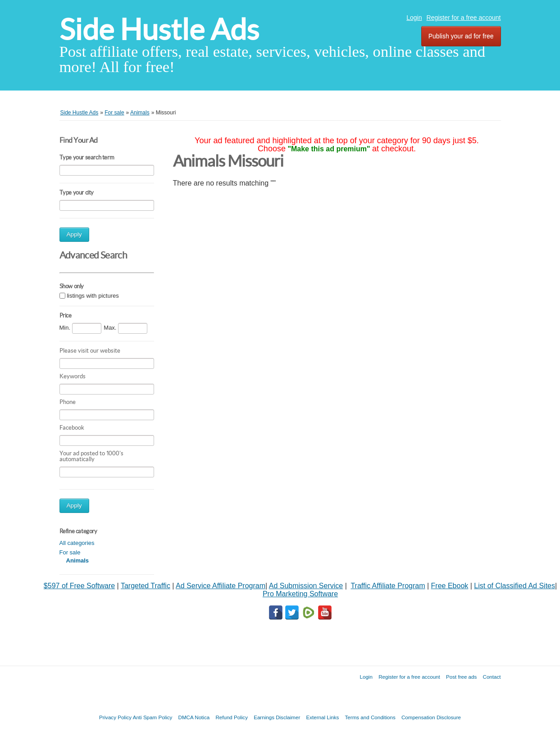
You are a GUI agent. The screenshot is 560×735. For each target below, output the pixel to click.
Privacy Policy (115, 717)
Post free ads (461, 677)
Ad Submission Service (306, 586)
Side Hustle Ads (159, 29)
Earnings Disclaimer (277, 717)
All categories (77, 543)
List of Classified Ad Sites (514, 586)
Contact (492, 677)
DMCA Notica (194, 717)
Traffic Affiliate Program (388, 586)
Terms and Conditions (370, 717)
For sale (70, 552)
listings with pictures (93, 296)
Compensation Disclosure (431, 717)
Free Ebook (450, 586)
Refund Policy (232, 717)
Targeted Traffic (146, 586)
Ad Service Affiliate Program (221, 586)
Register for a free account (464, 18)
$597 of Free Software (79, 586)
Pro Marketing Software (300, 594)
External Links (323, 717)
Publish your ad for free (461, 36)
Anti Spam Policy (153, 717)
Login (414, 18)
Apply (74, 234)
